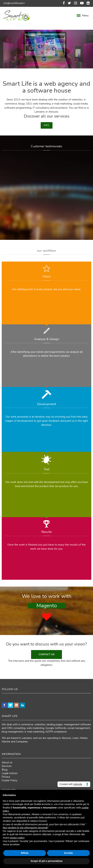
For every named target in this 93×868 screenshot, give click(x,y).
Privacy (6, 777)
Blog (5, 770)
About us (7, 762)
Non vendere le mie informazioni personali (25, 828)
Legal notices (10, 773)
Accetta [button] (68, 853)
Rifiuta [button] (25, 853)
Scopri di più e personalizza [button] (46, 861)
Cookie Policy (10, 780)
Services (7, 766)
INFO (47, 125)
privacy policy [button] (17, 838)
